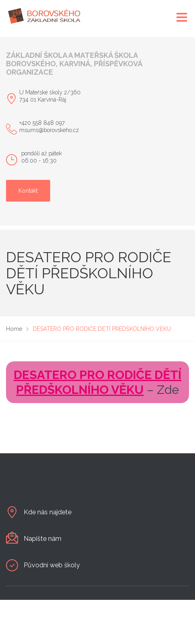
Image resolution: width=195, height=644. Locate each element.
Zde (168, 390)
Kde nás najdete (48, 512)
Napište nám (43, 539)
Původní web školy (52, 565)
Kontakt (28, 191)
